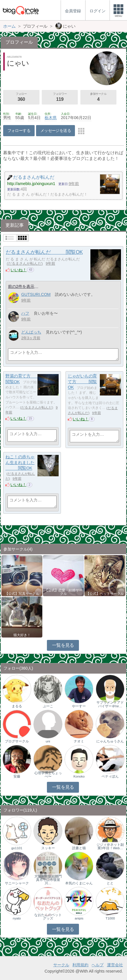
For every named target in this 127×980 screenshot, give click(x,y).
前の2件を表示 (21, 286)
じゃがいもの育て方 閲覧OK (82, 381)
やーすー (79, 706)
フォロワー (60, 97)
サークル (61, 965)
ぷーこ (48, 706)
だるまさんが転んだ (25, 263)
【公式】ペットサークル (105, 594)
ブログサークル (17, 741)
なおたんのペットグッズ (48, 917)
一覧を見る (63, 645)
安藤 (17, 776)
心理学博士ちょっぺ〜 (48, 775)
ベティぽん (110, 776)
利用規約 (80, 965)
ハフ (25, 313)
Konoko (79, 776)
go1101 (17, 848)
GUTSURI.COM (36, 294)
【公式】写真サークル (22, 594)
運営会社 (115, 965)
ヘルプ (98, 965)
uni (48, 741)
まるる (17, 706)
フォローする (19, 130)
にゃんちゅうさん (110, 741)
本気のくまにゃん (79, 883)
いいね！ (19, 270)
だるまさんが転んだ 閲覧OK (44, 252)
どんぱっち (31, 332)
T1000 (110, 918)
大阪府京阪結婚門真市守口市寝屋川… (48, 880)
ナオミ (79, 741)
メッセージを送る (56, 130)
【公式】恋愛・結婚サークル (64, 592)
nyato (17, 918)
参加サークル (98, 97)
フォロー (21, 97)
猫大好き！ (22, 635)
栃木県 (51, 118)
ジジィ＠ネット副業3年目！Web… (110, 846)
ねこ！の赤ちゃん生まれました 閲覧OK (20, 462)
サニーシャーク (17, 883)
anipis (79, 918)
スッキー (48, 848)
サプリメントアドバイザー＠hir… (110, 704)
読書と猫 (79, 848)
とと (110, 883)
